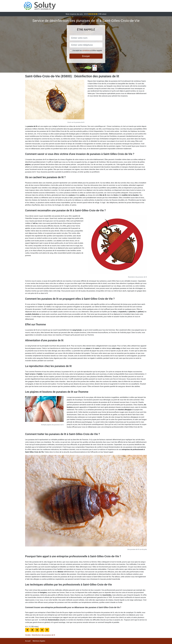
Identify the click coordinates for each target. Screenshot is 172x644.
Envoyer (86, 56)
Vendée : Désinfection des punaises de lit (40, 635)
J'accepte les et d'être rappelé (87, 51)
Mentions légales (39, 641)
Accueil (28, 641)
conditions (86, 51)
